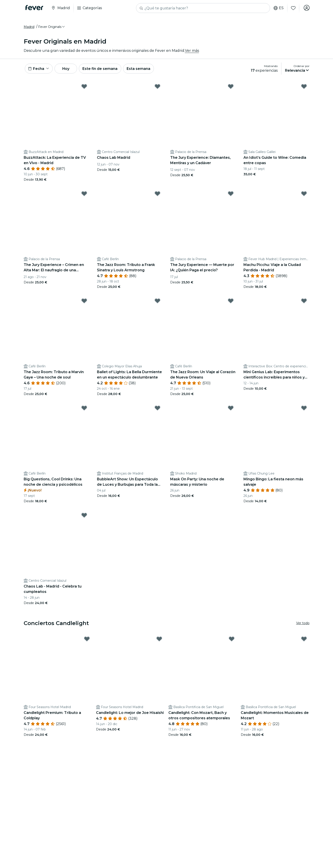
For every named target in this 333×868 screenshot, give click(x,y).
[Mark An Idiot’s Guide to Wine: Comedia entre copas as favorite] (304, 88)
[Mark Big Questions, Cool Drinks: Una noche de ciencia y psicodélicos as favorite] (84, 410)
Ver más (192, 51)
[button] (52, 27)
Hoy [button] (68, 70)
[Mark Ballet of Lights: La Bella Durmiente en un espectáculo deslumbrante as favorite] (157, 302)
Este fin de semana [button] (104, 70)
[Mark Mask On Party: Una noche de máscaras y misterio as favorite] (231, 410)
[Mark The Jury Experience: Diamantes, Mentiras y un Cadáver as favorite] (231, 88)
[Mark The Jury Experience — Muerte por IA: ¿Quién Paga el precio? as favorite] (231, 195)
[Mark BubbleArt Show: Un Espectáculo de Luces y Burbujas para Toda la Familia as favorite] (157, 410)
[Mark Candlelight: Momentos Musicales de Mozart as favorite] (304, 640)
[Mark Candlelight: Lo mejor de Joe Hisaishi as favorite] (159, 640)
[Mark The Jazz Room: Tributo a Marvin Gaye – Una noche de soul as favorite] (84, 302)
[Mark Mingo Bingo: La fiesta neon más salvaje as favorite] (304, 410)
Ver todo (303, 625)
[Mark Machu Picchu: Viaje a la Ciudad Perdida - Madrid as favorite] (304, 195)
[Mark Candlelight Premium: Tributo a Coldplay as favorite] (87, 640)
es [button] (278, 8)
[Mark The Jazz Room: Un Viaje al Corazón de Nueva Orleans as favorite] (231, 302)
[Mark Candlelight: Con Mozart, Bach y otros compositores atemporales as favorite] (232, 640)
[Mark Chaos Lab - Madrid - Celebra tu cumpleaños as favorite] (84, 517)
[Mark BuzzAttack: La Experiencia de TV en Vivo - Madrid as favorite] (84, 88)
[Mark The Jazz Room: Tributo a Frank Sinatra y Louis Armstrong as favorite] (157, 195)
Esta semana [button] (142, 70)
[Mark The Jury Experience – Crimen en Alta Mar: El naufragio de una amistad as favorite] (84, 195)
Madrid (29, 27)
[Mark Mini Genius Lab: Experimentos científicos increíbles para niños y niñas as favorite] (304, 302)
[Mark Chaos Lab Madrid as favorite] (157, 88)
